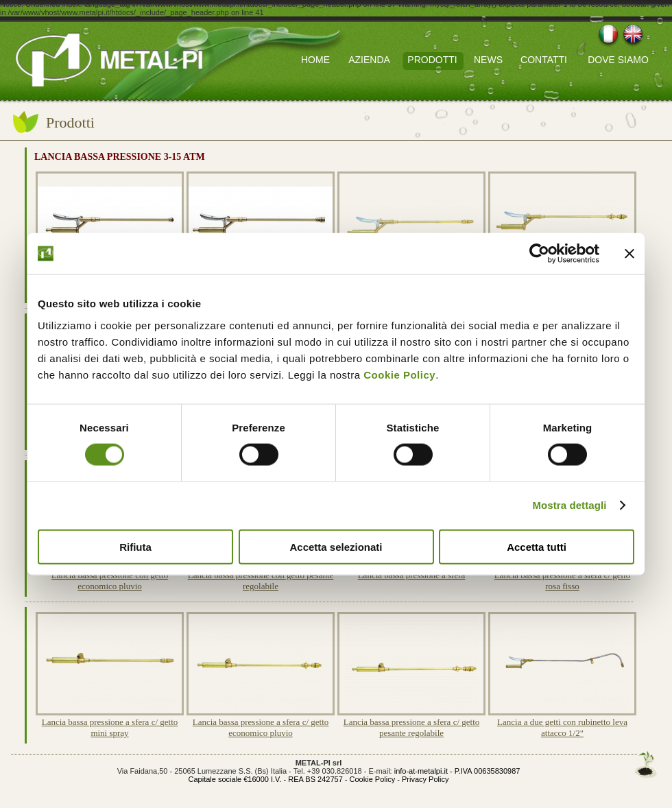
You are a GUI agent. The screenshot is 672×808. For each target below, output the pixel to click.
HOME (315, 60)
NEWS (488, 60)
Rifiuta (135, 546)
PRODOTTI (432, 60)
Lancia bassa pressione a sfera (412, 575)
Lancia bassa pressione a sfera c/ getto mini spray (110, 727)
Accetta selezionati (336, 546)
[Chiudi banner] (629, 254)
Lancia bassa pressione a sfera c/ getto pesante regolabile (412, 727)
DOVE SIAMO (618, 60)
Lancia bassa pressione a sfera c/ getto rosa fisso (563, 581)
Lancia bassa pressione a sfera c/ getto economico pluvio (261, 727)
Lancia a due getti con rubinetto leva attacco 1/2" (562, 727)
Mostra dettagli (569, 505)
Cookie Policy (399, 374)
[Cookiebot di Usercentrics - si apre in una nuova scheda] (539, 254)
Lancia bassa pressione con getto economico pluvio (110, 581)
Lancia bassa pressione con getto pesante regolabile (261, 581)
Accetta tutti (537, 546)
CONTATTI (544, 60)
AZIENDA (369, 60)
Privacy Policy (425, 779)
